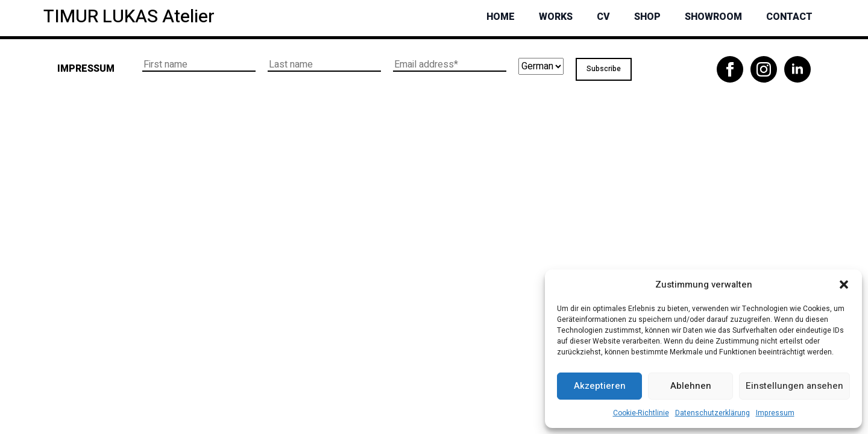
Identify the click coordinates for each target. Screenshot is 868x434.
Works (556, 17)
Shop (647, 17)
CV (603, 17)
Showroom (713, 17)
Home (501, 17)
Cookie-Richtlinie (641, 413)
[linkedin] (797, 69)
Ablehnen (691, 386)
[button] (844, 285)
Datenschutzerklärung (712, 413)
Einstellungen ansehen (794, 386)
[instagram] (764, 69)
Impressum (775, 413)
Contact (789, 17)
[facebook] (730, 69)
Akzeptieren (600, 386)
